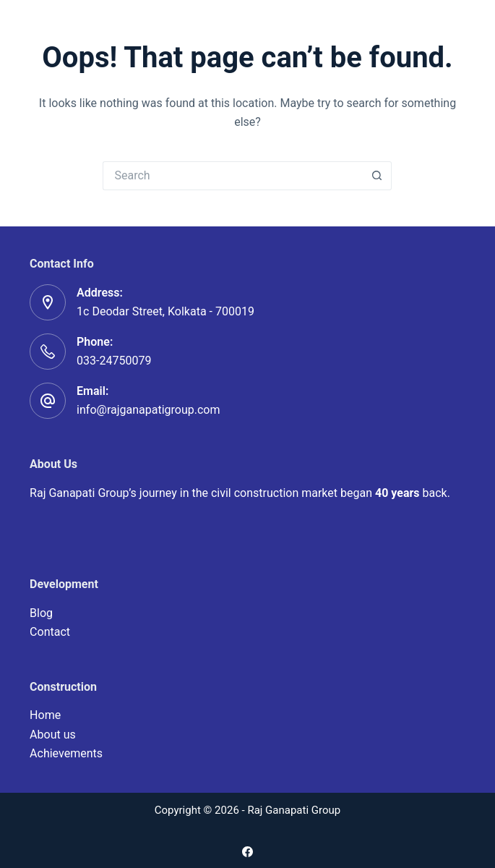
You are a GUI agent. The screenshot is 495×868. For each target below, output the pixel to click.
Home (45, 715)
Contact (50, 632)
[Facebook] (247, 852)
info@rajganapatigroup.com (148, 410)
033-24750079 (114, 361)
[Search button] (377, 176)
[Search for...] (233, 176)
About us (53, 735)
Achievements (66, 753)
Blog (41, 613)
